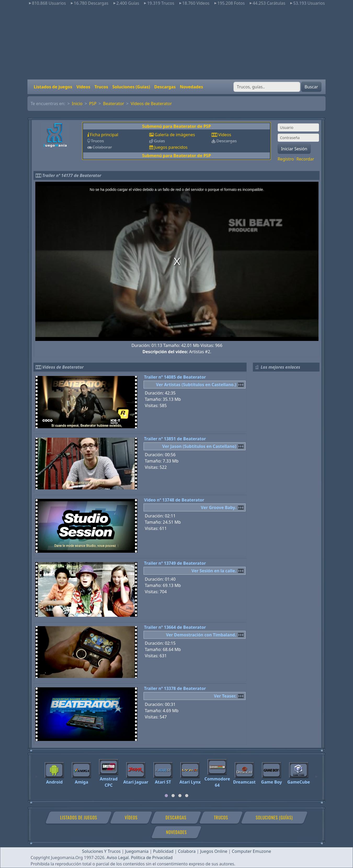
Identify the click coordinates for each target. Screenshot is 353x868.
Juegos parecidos (171, 147)
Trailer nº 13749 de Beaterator (175, 563)
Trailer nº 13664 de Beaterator (175, 627)
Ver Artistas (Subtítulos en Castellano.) (196, 385)
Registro (286, 159)
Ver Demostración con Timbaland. (201, 635)
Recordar (305, 159)
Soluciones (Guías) (131, 87)
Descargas (165, 87)
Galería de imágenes (175, 135)
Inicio (77, 104)
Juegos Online (214, 851)
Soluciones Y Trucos (101, 851)
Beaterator (114, 104)
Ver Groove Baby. (218, 507)
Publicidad (163, 851)
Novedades (192, 87)
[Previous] (37, 774)
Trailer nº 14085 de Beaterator (175, 377)
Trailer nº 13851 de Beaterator (175, 439)
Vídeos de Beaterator (151, 104)
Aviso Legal (118, 858)
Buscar (311, 87)
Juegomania (137, 851)
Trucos (101, 87)
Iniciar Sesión (294, 149)
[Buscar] (267, 87)
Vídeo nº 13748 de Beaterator (174, 500)
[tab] (166, 796)
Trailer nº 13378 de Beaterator (175, 688)
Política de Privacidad (152, 858)
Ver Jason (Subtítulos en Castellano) (199, 446)
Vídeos (83, 87)
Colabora (187, 851)
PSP (93, 104)
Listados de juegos (53, 87)
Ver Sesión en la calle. (214, 571)
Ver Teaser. (225, 696)
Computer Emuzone (252, 851)
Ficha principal (104, 135)
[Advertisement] (176, 43)
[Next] (316, 774)
